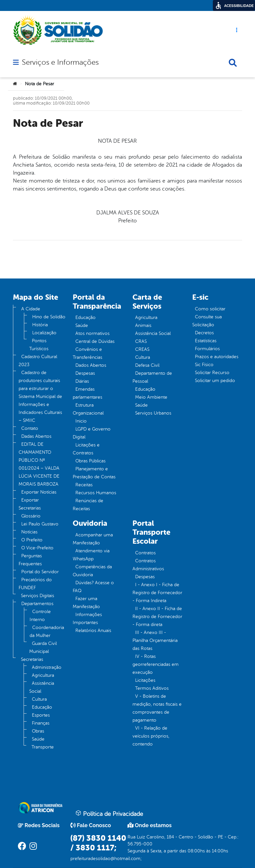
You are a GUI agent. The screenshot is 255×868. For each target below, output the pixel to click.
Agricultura (43, 675)
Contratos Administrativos (148, 565)
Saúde (38, 739)
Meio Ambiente (151, 397)
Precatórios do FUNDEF (35, 584)
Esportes (41, 715)
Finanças (41, 723)
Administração (47, 667)
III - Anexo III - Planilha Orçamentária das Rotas (155, 640)
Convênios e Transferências (87, 353)
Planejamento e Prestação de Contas (94, 473)
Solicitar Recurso (212, 373)
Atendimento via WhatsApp (91, 555)
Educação (42, 707)
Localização (44, 333)
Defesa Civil (147, 365)
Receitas (84, 485)
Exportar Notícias (39, 492)
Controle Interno (40, 616)
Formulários (207, 349)
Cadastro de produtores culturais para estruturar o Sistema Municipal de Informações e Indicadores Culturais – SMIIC (40, 396)
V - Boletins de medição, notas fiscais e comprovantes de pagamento (157, 708)
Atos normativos (92, 333)
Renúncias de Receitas (88, 505)
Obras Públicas (90, 461)
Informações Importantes (87, 619)
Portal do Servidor (40, 572)
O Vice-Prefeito (37, 548)
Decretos (204, 333)
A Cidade (31, 309)
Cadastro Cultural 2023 (38, 361)
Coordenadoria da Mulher (47, 631)
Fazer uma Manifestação (86, 603)
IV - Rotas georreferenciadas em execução (156, 664)
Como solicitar (210, 309)
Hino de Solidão (49, 317)
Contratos (145, 553)
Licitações (145, 680)
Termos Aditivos (152, 688)
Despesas (85, 373)
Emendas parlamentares (87, 393)
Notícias (29, 532)
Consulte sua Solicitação (207, 321)
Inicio (81, 421)
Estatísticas (206, 341)
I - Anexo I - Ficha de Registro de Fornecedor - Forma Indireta (157, 593)
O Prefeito (32, 540)
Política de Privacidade (109, 814)
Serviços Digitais (38, 596)
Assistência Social (42, 687)
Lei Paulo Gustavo (40, 524)
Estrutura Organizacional (88, 409)
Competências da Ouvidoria (92, 571)
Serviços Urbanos (153, 413)
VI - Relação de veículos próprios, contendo (151, 736)
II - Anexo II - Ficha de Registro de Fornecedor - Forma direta (157, 617)
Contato (30, 428)
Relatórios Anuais (93, 631)
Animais (143, 325)
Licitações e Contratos (86, 449)
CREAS (142, 349)
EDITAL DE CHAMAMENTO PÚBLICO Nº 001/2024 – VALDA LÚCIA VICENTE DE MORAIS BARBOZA (39, 464)
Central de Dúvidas (95, 341)
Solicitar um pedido (215, 381)
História (40, 325)
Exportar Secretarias (30, 504)
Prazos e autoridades (217, 357)
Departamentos (37, 604)
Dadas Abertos (36, 436)
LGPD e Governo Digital (92, 433)
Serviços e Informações (60, 62)
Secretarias (32, 659)
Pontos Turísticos (39, 345)
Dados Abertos (91, 365)
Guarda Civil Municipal (43, 647)
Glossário (31, 516)
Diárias (82, 381)
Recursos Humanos (96, 493)
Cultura (39, 699)
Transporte (43, 747)
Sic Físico (204, 365)
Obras (38, 731)
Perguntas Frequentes (30, 560)
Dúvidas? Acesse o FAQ (93, 587)
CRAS (141, 341)
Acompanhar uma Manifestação (93, 539)
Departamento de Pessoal (152, 377)
